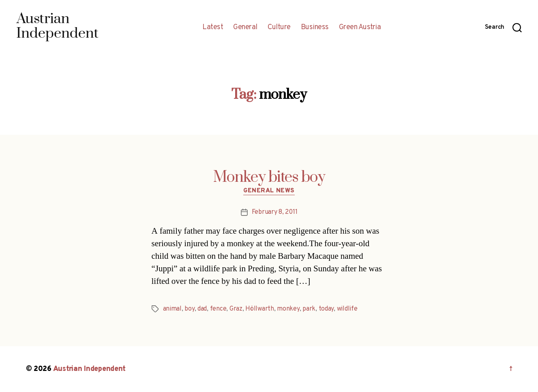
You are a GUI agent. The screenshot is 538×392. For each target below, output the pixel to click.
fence (218, 309)
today (326, 309)
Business (315, 28)
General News (269, 191)
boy (189, 309)
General (245, 28)
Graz (236, 309)
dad (202, 309)
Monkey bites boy (269, 177)
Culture (279, 28)
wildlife (347, 309)
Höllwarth (260, 309)
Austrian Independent (90, 369)
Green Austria (360, 28)
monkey (288, 309)
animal (172, 309)
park (309, 309)
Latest (213, 28)
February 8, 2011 (275, 212)
